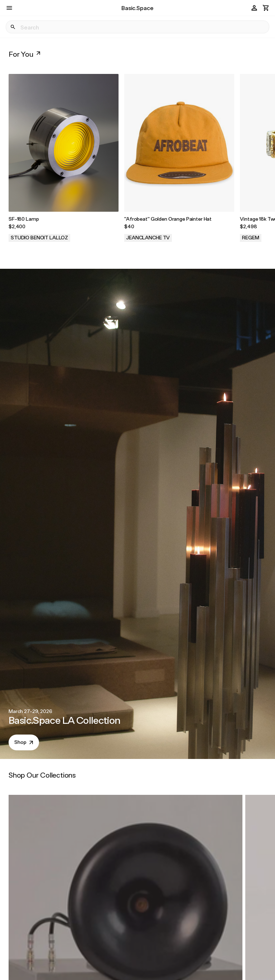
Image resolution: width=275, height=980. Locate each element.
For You (25, 54)
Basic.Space (137, 8)
